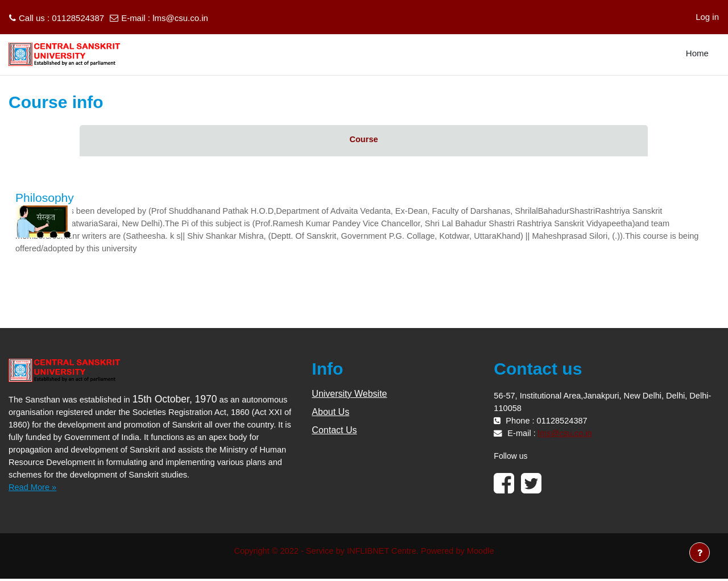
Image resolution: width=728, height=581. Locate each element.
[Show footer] (700, 553)
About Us (330, 414)
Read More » (33, 489)
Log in (707, 17)
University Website (349, 395)
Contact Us (334, 432)
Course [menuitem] (364, 140)
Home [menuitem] (697, 53)
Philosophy (45, 198)
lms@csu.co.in (180, 18)
